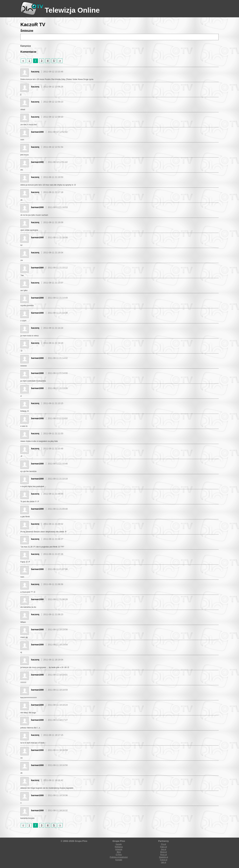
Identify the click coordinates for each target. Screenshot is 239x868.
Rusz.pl (163, 855)
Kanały (119, 844)
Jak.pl (164, 862)
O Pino (119, 855)
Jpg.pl (163, 849)
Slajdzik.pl (163, 857)
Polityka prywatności (119, 857)
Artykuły (119, 849)
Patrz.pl (164, 847)
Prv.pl (163, 844)
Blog (119, 852)
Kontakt (119, 860)
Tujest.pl (163, 860)
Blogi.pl (163, 852)
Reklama (119, 847)
